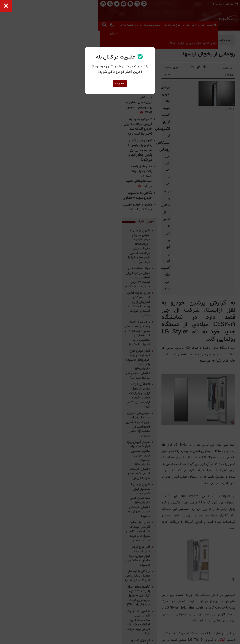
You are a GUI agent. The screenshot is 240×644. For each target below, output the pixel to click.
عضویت (120, 83)
